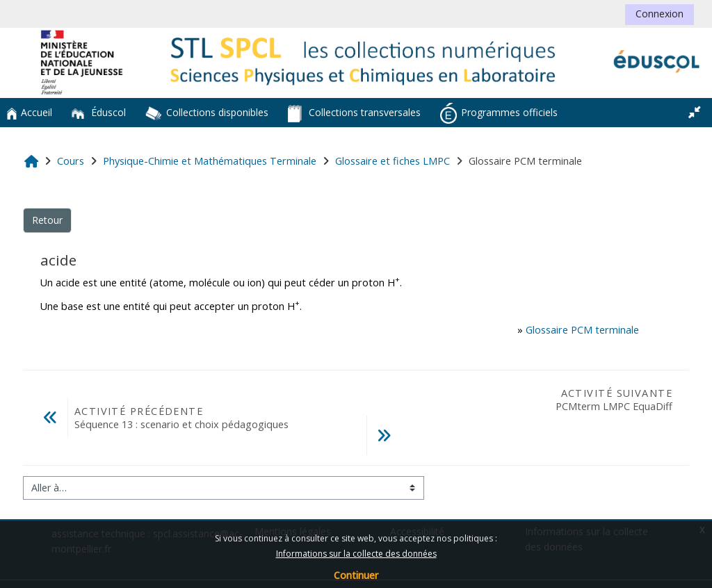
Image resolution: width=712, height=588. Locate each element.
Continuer (356, 575)
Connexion (660, 14)
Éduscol (99, 112)
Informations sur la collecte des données (356, 554)
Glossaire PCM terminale (582, 330)
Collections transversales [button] (354, 114)
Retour (47, 220)
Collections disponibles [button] (207, 113)
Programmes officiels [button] (499, 113)
